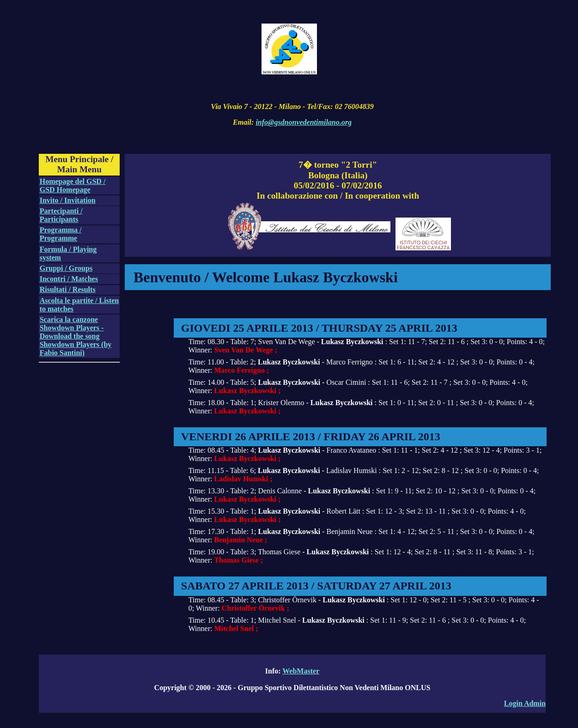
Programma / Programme (61, 234)
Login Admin (525, 703)
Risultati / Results (68, 289)
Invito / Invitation (68, 200)
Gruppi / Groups (66, 268)
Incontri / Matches (69, 279)
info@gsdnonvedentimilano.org (304, 122)
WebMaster (301, 671)
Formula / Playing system (68, 253)
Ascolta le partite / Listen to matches (79, 305)
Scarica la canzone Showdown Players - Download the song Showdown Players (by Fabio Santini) (76, 336)
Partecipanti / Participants (61, 215)
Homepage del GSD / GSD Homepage (73, 185)
